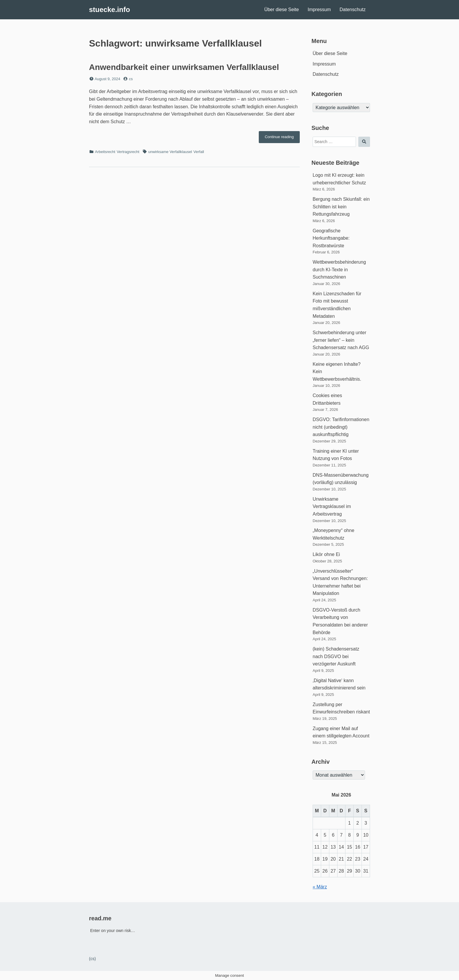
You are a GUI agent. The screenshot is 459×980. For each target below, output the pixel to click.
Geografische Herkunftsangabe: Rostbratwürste (331, 238)
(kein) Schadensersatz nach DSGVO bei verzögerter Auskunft (336, 656)
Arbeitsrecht (105, 152)
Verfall (199, 152)
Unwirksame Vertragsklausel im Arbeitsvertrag (332, 507)
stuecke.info (109, 10)
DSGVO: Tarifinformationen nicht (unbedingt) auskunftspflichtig (341, 427)
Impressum (319, 10)
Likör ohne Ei (326, 554)
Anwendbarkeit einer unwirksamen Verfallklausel (184, 67)
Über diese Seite (282, 10)
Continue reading (282, 138)
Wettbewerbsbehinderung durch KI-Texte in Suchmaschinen (339, 270)
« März (320, 887)
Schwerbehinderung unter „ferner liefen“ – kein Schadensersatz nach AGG (341, 340)
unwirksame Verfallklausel (170, 152)
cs (131, 79)
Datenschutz (353, 10)
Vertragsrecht (128, 152)
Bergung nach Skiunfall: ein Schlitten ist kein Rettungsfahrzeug (341, 207)
